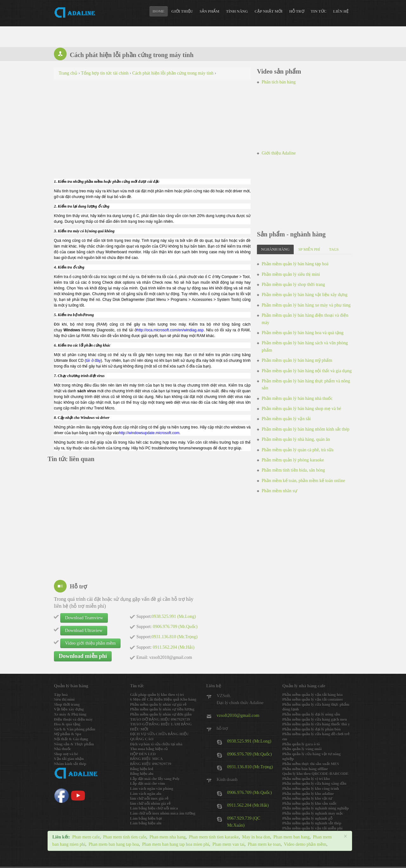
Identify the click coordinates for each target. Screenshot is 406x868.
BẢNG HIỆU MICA (146, 759)
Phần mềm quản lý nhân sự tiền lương (162, 709)
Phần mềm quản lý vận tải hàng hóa (312, 695)
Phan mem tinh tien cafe (125, 837)
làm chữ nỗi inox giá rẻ (149, 798)
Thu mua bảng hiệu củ (149, 749)
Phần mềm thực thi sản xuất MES (311, 764)
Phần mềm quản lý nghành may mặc (313, 813)
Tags (334, 249)
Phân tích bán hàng (279, 82)
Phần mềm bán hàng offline (305, 769)
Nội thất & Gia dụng (71, 739)
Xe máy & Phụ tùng (70, 714)
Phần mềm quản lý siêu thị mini (291, 274)
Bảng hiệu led (142, 769)
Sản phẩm (209, 11)
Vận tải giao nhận (69, 759)
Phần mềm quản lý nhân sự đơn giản (161, 714)
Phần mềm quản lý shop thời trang (293, 285)
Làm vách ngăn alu (146, 794)
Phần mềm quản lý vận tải (286, 419)
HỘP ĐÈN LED (143, 754)
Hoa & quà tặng (67, 724)
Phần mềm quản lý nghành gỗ (307, 818)
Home (159, 11)
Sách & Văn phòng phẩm (75, 729)
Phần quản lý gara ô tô (301, 744)
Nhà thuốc (62, 749)
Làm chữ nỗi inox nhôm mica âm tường (163, 813)
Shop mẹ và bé (66, 754)
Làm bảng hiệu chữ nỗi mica (154, 808)
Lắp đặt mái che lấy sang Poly (155, 779)
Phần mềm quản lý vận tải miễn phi (312, 828)
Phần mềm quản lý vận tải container (313, 699)
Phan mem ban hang (291, 837)
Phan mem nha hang (167, 837)
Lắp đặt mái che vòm (147, 784)
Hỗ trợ (297, 11)
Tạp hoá (61, 695)
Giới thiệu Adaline (279, 153)
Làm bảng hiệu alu (146, 823)
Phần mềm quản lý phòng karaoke (293, 460)
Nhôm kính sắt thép (70, 764)
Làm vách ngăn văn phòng (152, 789)
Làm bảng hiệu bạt (146, 818)
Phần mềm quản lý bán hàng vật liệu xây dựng (304, 295)
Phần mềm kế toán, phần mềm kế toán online (303, 481)
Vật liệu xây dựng (69, 709)
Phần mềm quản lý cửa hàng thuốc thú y (316, 724)
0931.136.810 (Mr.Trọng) (250, 767)
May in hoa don (256, 837)
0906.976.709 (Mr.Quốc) (249, 754)
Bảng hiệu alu (142, 774)
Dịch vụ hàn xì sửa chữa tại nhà (156, 744)
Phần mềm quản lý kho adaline (308, 794)
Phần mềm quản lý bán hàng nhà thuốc (297, 398)
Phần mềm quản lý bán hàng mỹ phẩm (297, 360)
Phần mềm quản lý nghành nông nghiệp (315, 808)
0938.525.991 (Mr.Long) (249, 741)
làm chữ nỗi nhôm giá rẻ (150, 804)
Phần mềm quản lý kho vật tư (307, 798)
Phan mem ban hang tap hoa (114, 844)
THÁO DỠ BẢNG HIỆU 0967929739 (160, 719)
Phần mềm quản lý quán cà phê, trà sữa (298, 450)
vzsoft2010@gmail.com (238, 716)
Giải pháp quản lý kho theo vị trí (157, 695)
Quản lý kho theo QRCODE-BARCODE (315, 774)
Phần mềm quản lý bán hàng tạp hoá (295, 264)
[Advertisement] (152, 130)
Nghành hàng (275, 249)
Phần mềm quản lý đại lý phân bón (311, 729)
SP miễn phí (309, 249)
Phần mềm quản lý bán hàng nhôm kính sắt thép (306, 429)
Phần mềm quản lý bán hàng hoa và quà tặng (303, 333)
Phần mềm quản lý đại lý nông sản (311, 714)
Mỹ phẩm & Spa (68, 734)
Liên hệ (341, 11)
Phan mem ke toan (264, 844)
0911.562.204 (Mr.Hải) (248, 805)
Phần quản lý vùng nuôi (302, 749)
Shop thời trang (67, 705)
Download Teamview (84, 618)
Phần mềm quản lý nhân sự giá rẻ (158, 705)
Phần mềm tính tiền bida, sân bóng (293, 470)
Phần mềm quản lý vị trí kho (306, 779)
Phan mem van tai (229, 844)
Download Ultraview (84, 630)
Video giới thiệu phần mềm (90, 643)
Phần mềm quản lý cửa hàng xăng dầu (314, 784)
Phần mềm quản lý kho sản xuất (309, 804)
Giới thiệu (182, 11)
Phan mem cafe (86, 837)
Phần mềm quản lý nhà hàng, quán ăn (296, 439)
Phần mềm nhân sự (279, 491)
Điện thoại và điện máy (73, 719)
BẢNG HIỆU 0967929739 (151, 764)
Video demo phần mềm (305, 844)
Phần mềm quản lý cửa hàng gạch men (315, 719)
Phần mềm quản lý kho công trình (311, 789)
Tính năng (237, 11)
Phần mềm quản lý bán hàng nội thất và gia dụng (307, 371)
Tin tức (319, 11)
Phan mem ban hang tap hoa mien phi (176, 844)
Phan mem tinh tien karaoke (214, 837)
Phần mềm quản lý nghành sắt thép (312, 823)
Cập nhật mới (269, 11)
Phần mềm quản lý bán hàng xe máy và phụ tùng (306, 305)
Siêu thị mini (64, 699)
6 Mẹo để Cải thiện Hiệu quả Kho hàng (163, 699)
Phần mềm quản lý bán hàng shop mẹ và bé (301, 409)
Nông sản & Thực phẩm (74, 744)
